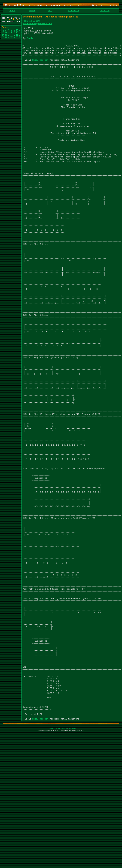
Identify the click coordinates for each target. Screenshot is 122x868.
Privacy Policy (61, 864)
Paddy (30, 38)
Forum (32, 11)
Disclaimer (72, 864)
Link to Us (104, 11)
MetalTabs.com (40, 64)
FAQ (50, 11)
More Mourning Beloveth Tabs (37, 23)
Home (12, 11)
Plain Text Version (32, 21)
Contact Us (74, 11)
